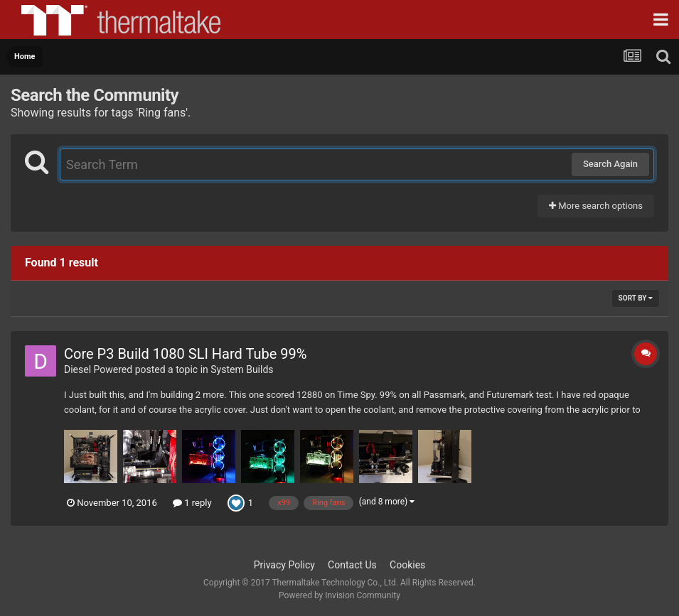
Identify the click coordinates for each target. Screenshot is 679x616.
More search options (596, 206)
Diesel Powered (98, 369)
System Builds (242, 369)
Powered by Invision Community (339, 595)
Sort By (636, 298)
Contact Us (352, 565)
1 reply (192, 503)
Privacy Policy (284, 565)
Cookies (407, 565)
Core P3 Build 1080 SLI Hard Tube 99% (185, 354)
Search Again (610, 164)
